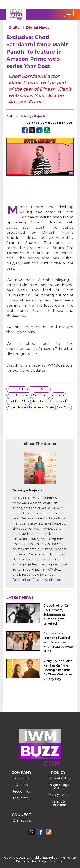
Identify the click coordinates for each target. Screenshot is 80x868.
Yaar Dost (64, 407)
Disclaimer (22, 798)
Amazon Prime (39, 389)
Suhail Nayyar (17, 407)
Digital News (38, 28)
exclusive (59, 395)
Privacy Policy (58, 795)
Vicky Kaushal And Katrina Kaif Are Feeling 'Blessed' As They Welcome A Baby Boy (58, 670)
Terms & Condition (58, 803)
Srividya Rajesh (33, 116)
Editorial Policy (58, 778)
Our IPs (22, 785)
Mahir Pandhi (40, 401)
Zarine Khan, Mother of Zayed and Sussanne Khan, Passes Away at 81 (58, 642)
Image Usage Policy (58, 786)
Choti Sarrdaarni (19, 395)
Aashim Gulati (17, 389)
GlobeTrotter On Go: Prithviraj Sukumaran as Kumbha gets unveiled (56, 614)
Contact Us (22, 820)
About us (22, 778)
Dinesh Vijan (41, 395)
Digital (15, 28)
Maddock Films (18, 401)
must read (59, 401)
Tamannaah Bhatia (42, 407)
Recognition (22, 791)
